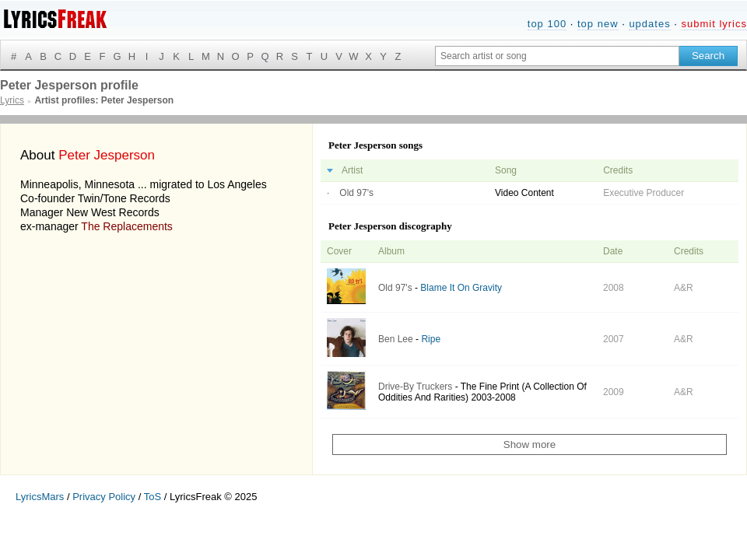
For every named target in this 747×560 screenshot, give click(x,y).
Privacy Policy (104, 497)
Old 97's (356, 193)
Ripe (431, 339)
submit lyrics (714, 24)
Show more (530, 444)
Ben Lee (396, 339)
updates (649, 24)
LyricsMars (40, 497)
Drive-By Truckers (415, 387)
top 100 (547, 24)
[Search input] (557, 56)
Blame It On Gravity (461, 288)
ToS (153, 497)
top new (598, 24)
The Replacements (127, 226)
